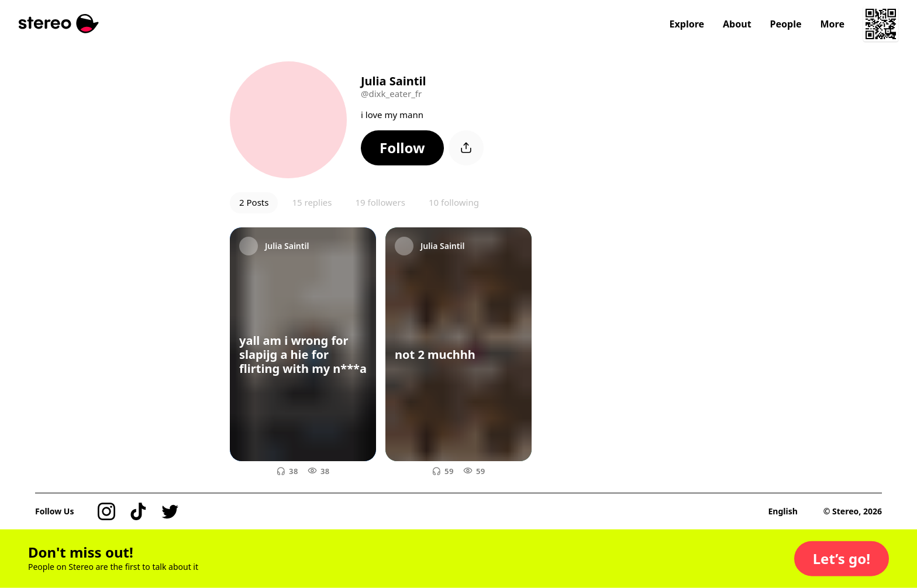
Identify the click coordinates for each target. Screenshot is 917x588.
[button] (402, 148)
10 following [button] (454, 202)
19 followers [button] (380, 202)
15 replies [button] (312, 202)
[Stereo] (59, 24)
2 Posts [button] (254, 202)
